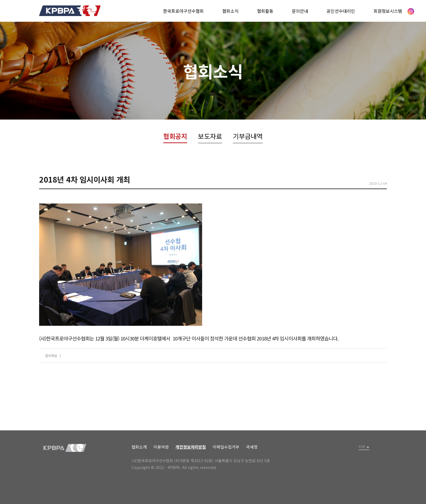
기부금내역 (248, 136)
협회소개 (139, 447)
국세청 (252, 447)
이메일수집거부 (226, 447)
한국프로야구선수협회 (183, 11)
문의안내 (300, 11)
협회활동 (265, 11)
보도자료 (210, 136)
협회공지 (175, 136)
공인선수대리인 (341, 11)
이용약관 (161, 447)
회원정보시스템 (388, 11)
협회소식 (230, 11)
